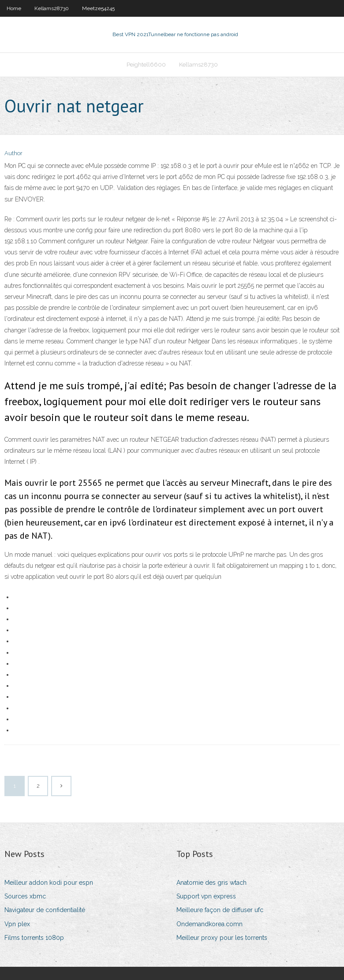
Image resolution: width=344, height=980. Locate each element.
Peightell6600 (146, 65)
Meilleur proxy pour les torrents (222, 938)
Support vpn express (206, 896)
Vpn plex (17, 924)
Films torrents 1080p (34, 938)
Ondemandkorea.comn (209, 924)
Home (14, 8)
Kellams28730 (52, 8)
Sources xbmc (25, 896)
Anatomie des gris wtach (211, 883)
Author (13, 153)
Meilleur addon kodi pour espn (49, 883)
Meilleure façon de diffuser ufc (220, 910)
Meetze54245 (98, 8)
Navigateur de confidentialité (45, 910)
